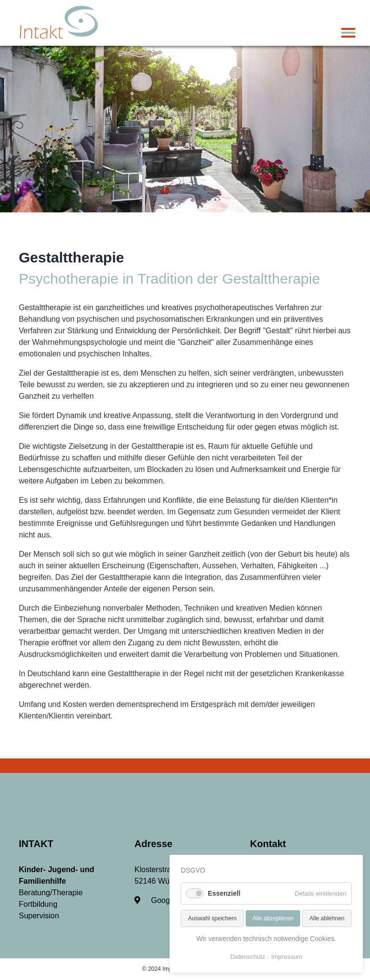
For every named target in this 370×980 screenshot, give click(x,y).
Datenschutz (248, 957)
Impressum (287, 957)
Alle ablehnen (327, 918)
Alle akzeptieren (273, 918)
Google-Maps (166, 900)
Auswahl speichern (212, 918)
